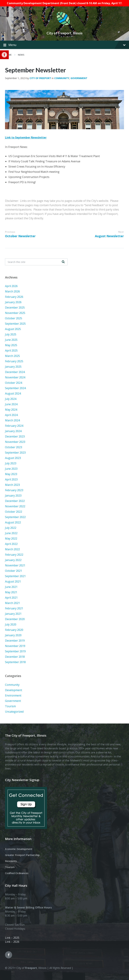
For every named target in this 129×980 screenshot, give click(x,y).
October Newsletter (20, 236)
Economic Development (19, 849)
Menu (64, 45)
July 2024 (11, 399)
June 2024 (11, 404)
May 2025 (11, 345)
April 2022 (11, 544)
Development (14, 690)
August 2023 (13, 458)
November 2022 (15, 506)
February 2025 (14, 361)
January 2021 (13, 614)
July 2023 (11, 463)
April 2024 (11, 415)
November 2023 (15, 442)
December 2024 (15, 372)
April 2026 (11, 286)
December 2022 (15, 501)
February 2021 (14, 608)
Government (79, 78)
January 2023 (13, 496)
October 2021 (14, 571)
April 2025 (11, 351)
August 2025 (13, 329)
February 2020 (14, 630)
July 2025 (11, 334)
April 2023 (11, 479)
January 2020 (13, 635)
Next (121, 232)
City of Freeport (40, 78)
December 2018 (15, 657)
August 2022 (13, 522)
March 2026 (12, 291)
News (21, 55)
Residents (11, 861)
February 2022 (14, 555)
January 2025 (13, 367)
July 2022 (11, 528)
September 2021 (15, 576)
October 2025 (14, 318)
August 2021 (13, 581)
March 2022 (12, 549)
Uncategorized (14, 712)
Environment (13, 695)
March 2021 (12, 603)
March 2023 (12, 485)
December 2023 (15, 436)
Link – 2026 (12, 942)
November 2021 (15, 565)
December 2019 (15, 641)
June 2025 (11, 340)
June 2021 (11, 587)
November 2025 (15, 313)
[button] (4, 55)
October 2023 (14, 447)
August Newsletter (109, 236)
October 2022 (14, 512)
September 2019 (15, 651)
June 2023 (11, 469)
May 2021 (11, 592)
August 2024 (13, 393)
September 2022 (15, 517)
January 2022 (13, 560)
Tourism (10, 706)
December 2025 (15, 308)
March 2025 (12, 356)
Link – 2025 (12, 938)
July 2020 (11, 624)
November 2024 (15, 377)
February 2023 (14, 490)
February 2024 (14, 426)
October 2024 (14, 383)
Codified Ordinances (17, 873)
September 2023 (15, 453)
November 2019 (15, 646)
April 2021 (11, 598)
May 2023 (11, 474)
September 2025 (15, 324)
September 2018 (15, 662)
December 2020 (15, 619)
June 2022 (11, 533)
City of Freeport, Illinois (64, 33)
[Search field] (36, 262)
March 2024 (12, 420)
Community (62, 78)
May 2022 (11, 539)
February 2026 (14, 297)
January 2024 (13, 431)
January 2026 (13, 302)
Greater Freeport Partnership (22, 855)
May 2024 (11, 410)
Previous (10, 232)
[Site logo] (64, 27)
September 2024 (15, 388)
